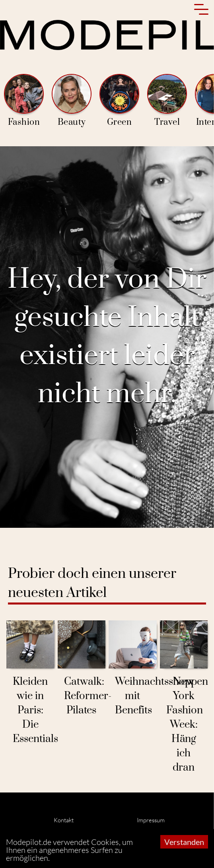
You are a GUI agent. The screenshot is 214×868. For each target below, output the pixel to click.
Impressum (151, 820)
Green (119, 101)
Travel (167, 101)
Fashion (24, 101)
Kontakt (64, 820)
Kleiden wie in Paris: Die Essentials (35, 710)
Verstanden (184, 842)
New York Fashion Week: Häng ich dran (185, 725)
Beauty (72, 101)
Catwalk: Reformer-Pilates (88, 696)
